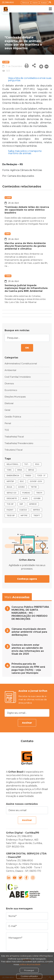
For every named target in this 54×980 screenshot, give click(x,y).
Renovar (26, 3)
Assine (35, 3)
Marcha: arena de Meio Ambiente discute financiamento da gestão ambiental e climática (25, 246)
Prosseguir (29, 970)
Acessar (44, 3)
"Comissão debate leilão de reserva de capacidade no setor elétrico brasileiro (27, 210)
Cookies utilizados (29, 976)
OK (27, 348)
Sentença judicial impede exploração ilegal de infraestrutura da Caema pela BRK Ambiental (26, 288)
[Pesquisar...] (27, 338)
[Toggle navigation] (48, 9)
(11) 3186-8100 (8, 2)
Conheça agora (27, 579)
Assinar (27, 723)
